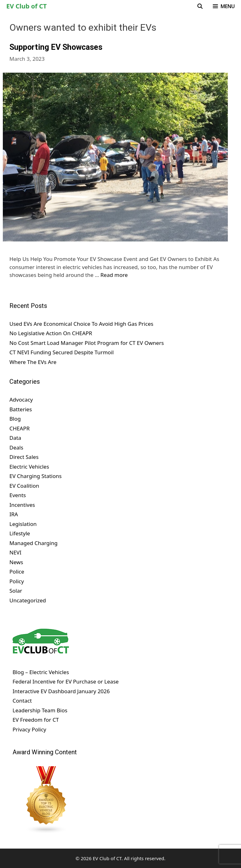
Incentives (22, 505)
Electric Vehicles (29, 467)
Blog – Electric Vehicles (41, 672)
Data (15, 438)
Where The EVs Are (33, 362)
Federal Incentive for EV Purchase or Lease (66, 681)
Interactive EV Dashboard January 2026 (61, 691)
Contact (22, 701)
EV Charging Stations (35, 476)
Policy (17, 581)
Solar (16, 591)
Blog (15, 419)
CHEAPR (20, 428)
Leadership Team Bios (40, 710)
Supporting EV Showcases (56, 47)
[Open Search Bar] (200, 6)
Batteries (21, 409)
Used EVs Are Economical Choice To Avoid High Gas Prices (81, 324)
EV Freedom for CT (36, 720)
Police (17, 572)
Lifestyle (20, 533)
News (16, 562)
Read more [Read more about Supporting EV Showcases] (114, 275)
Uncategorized (28, 600)
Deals (16, 447)
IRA (14, 514)
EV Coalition (24, 486)
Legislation (23, 524)
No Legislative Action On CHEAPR (51, 333)
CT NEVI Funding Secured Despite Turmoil (62, 352)
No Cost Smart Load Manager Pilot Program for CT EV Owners (87, 343)
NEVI (15, 552)
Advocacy (21, 400)
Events (18, 495)
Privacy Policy (29, 729)
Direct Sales (24, 457)
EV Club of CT (27, 6)
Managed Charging (33, 543)
